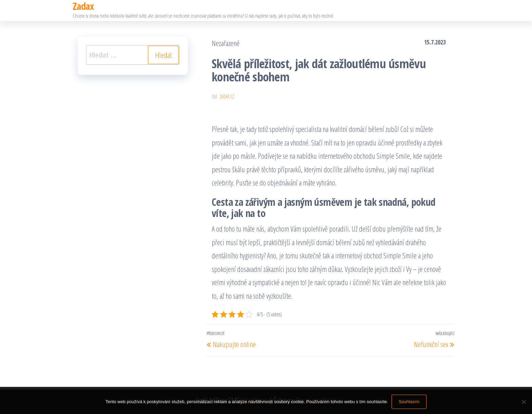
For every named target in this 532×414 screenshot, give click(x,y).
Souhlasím (409, 402)
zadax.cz (227, 96)
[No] (524, 402)
